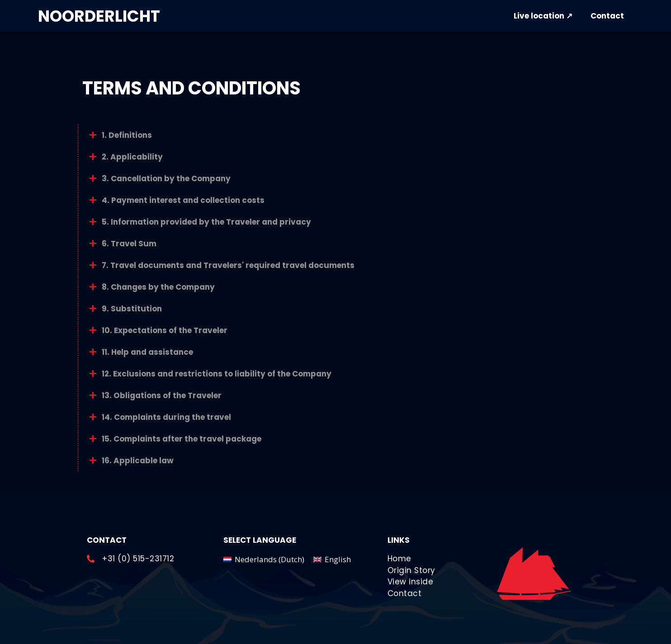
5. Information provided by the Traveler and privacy (206, 222)
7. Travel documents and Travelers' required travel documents (228, 265)
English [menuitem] (338, 559)
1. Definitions (127, 135)
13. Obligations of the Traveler (162, 395)
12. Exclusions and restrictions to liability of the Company (217, 374)
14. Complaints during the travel (166, 417)
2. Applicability (132, 157)
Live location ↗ (543, 16)
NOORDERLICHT (99, 16)
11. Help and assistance (147, 352)
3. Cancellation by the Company (166, 179)
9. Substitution (132, 309)
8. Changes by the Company (158, 287)
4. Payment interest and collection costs (183, 200)
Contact (607, 16)
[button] (336, 135)
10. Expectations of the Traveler (165, 330)
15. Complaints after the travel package (182, 439)
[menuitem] (264, 559)
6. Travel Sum (129, 244)
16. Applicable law (138, 461)
